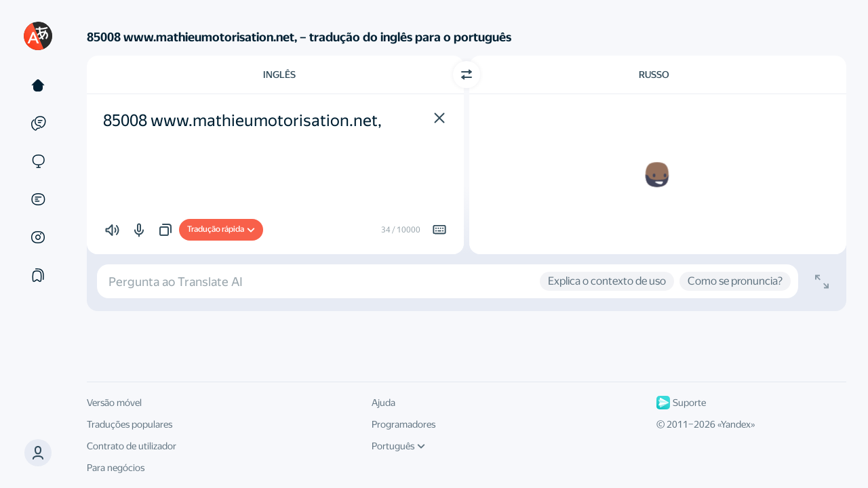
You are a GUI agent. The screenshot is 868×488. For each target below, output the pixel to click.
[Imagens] (38, 237)
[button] (38, 453)
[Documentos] (38, 199)
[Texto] (38, 85)
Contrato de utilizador (132, 446)
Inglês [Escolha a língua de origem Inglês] (279, 75)
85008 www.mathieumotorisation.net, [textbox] (242, 121)
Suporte (681, 403)
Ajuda (383, 403)
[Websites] (38, 161)
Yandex (736, 424)
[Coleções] (38, 275)
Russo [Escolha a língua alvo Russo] (654, 75)
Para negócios (116, 468)
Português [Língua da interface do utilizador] (398, 446)
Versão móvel (114, 403)
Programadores (403, 424)
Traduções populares (130, 424)
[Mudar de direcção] (467, 75)
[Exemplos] (38, 123)
